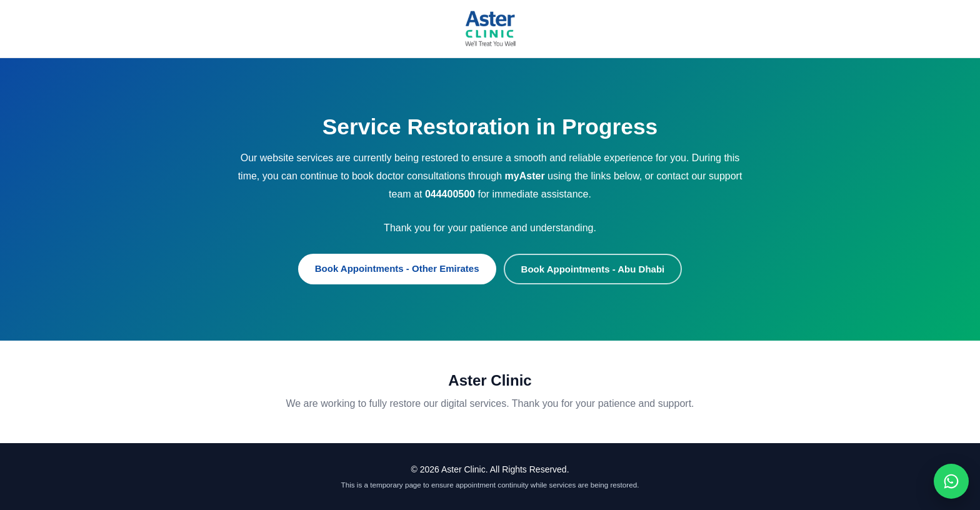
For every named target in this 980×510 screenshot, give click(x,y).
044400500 (450, 194)
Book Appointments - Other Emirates (397, 268)
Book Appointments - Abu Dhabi (593, 269)
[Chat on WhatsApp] (951, 481)
